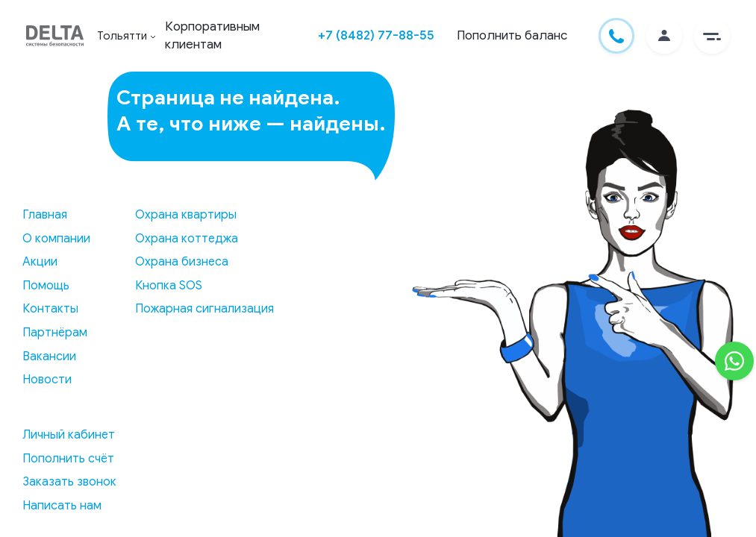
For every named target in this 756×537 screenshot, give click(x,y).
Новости (47, 380)
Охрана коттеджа (187, 239)
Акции (40, 262)
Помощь (46, 286)
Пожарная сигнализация (204, 309)
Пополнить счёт (68, 459)
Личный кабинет (69, 435)
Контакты (50, 309)
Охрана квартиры (186, 215)
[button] (712, 36)
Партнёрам (55, 333)
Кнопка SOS (169, 286)
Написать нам (62, 506)
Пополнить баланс (512, 35)
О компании (56, 239)
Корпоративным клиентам (212, 35)
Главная (45, 215)
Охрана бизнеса (182, 262)
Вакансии (49, 357)
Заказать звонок (69, 482)
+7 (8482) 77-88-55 (376, 35)
